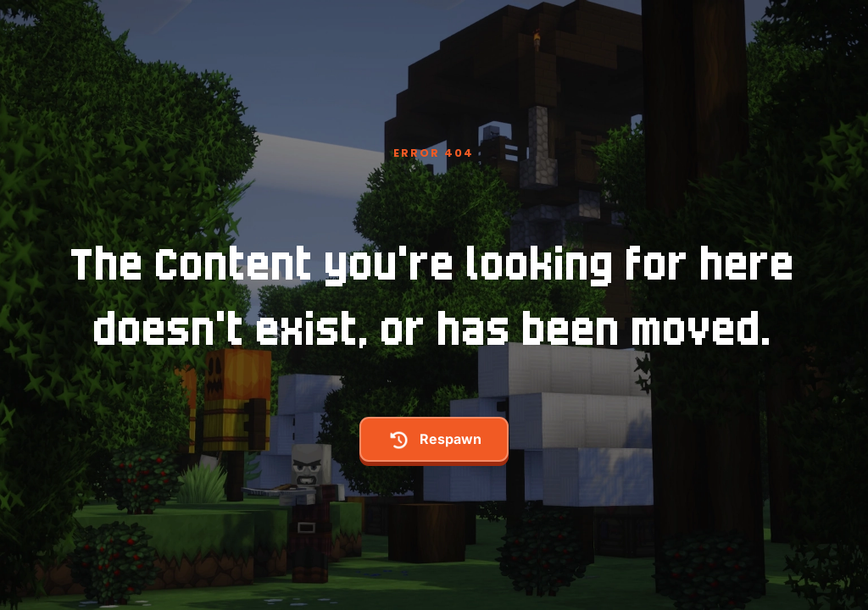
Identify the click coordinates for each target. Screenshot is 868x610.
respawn (434, 440)
